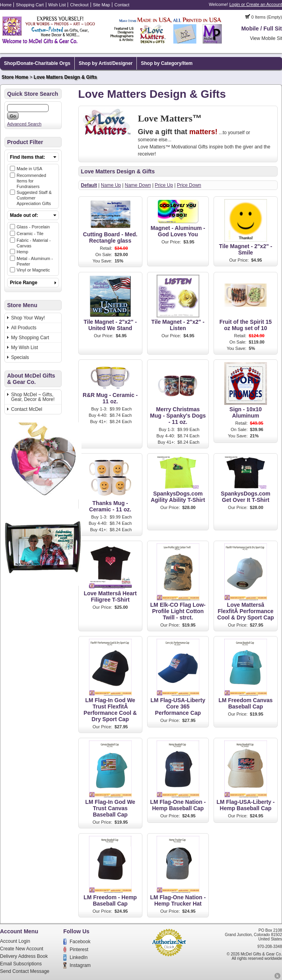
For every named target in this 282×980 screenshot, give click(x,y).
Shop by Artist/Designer (106, 63)
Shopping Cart (30, 5)
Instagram (80, 965)
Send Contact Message (25, 971)
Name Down (138, 185)
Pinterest (79, 950)
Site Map (101, 5)
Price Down (189, 185)
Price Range (24, 283)
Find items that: (27, 157)
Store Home (15, 77)
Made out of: (24, 215)
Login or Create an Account (256, 4)
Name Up (111, 185)
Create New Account (22, 949)
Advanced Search (24, 124)
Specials (20, 357)
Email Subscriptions (21, 964)
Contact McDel (27, 409)
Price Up (164, 185)
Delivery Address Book (24, 956)
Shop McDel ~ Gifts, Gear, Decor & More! (33, 397)
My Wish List (25, 348)
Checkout (79, 5)
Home (6, 5)
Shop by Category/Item (167, 63)
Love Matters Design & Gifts (65, 77)
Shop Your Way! (28, 318)
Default (89, 185)
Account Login (15, 941)
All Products (24, 328)
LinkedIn (79, 957)
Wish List (57, 5)
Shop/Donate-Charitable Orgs (37, 63)
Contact (122, 5)
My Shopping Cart (30, 338)
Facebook (80, 942)
